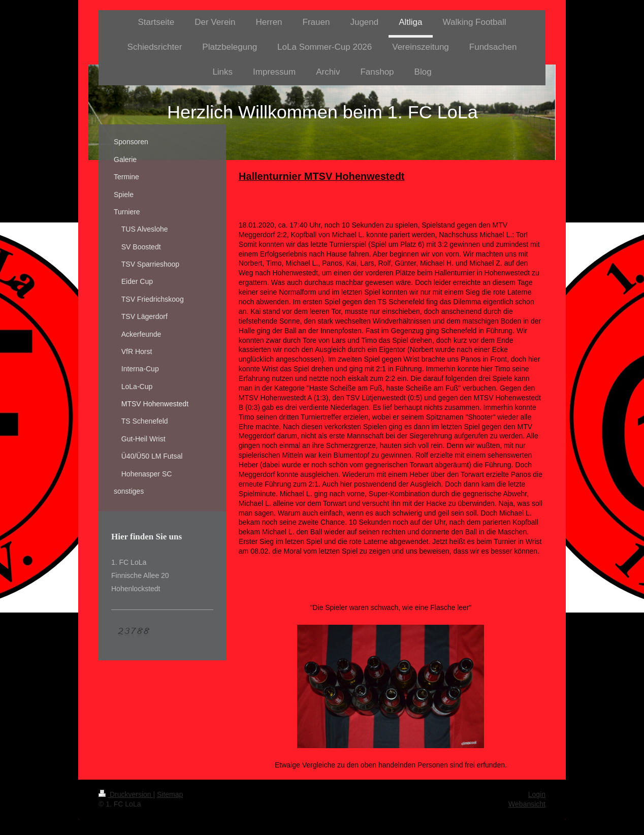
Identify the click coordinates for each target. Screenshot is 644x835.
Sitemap (170, 794)
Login (537, 794)
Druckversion (126, 794)
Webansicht (527, 804)
